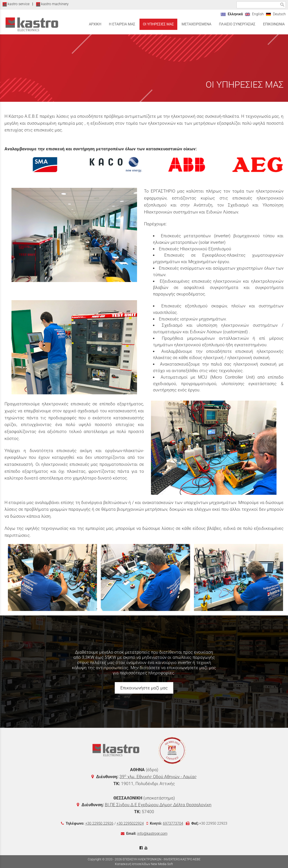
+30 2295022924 (130, 823)
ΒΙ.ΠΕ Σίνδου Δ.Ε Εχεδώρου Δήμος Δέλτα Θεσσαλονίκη (158, 805)
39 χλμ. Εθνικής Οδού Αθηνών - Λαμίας (158, 777)
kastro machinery (52, 4)
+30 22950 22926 (99, 823)
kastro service (16, 4)
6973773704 (173, 823)
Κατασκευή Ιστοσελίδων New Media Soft (144, 864)
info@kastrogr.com (152, 834)
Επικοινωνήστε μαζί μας (144, 688)
